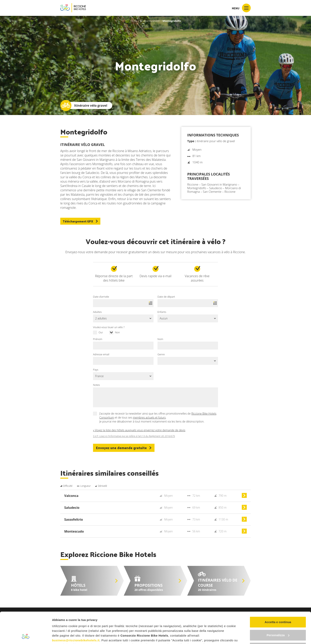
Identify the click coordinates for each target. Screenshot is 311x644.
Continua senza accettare (278, 619)
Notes (96, 385)
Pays (96, 370)
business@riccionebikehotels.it (76, 611)
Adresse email (101, 354)
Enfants (162, 312)
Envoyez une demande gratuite (124, 448)
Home (134, 21)
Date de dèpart (166, 297)
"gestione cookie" (167, 621)
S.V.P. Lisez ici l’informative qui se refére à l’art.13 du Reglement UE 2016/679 (134, 436)
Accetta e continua (278, 593)
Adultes (97, 312)
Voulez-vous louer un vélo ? (109, 327)
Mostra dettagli (63, 636)
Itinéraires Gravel (150, 21)
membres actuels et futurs (149, 417)
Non (117, 332)
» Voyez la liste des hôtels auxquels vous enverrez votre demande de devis (139, 430)
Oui (101, 332)
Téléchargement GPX (80, 221)
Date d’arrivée (101, 297)
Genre (161, 354)
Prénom (98, 339)
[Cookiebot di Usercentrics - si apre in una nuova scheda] (26, 636)
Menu (241, 8)
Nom (160, 339)
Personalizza (278, 606)
